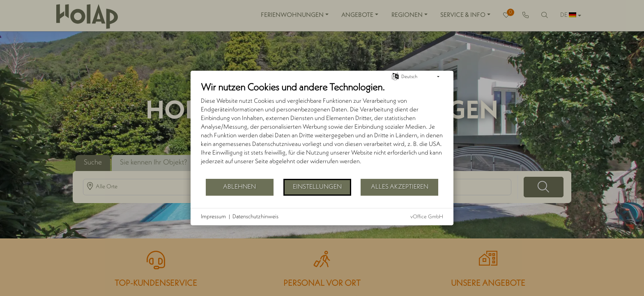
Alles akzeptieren (400, 187)
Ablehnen (239, 187)
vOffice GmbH (427, 217)
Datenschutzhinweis (255, 217)
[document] (322, 130)
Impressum (213, 217)
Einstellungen (317, 187)
